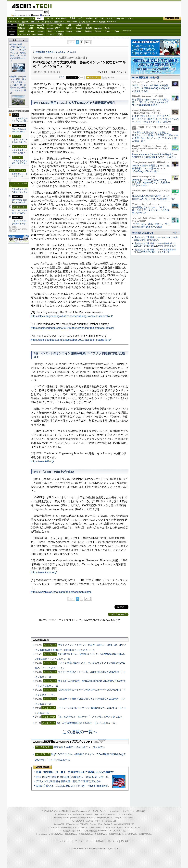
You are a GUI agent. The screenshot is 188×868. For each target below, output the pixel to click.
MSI (69, 25)
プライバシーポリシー (84, 841)
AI (17, 18)
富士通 (22, 25)
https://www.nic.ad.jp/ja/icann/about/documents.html (61, 592)
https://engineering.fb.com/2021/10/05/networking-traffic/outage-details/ (73, 328)
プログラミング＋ (109, 828)
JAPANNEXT (41, 34)
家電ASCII (35, 22)
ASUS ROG (41, 28)
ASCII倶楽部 (172, 19)
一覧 (82, 77)
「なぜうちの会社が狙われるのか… (20, 222)
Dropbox (69, 31)
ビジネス (30, 18)
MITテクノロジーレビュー (119, 831)
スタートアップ (120, 19)
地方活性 (102, 22)
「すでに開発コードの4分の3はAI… (20, 141)
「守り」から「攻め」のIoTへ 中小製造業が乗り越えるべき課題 (151, 225)
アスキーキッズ (13, 22)
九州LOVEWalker (115, 834)
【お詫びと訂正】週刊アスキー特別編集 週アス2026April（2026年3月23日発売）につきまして (155, 245)
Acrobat (31, 31)
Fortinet (98, 31)
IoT (23, 18)
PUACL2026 (111, 22)
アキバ (102, 18)
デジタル (49, 18)
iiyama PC (90, 814)
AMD (31, 28)
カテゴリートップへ (118, 614)
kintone (41, 31)
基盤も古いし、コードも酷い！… (20, 175)
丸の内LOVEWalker (130, 834)
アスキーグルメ (47, 22)
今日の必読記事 (65, 831)
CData (79, 31)
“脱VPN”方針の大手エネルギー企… (20, 201)
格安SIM (25, 22)
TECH (42, 6)
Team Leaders (95, 828)
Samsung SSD (59, 824)
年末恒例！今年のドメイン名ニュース (52, 52)
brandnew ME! (60, 34)
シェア (62, 77)
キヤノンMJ (31, 34)
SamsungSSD (58, 28)
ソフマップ (50, 34)
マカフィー (22, 34)
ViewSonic (98, 28)
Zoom (117, 31)
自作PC (90, 18)
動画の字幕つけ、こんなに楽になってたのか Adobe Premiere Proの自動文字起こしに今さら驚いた (92, 786)
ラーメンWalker (42, 834)
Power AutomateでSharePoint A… (19, 130)
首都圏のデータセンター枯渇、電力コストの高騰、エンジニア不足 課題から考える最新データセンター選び (18, 85)
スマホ (110, 18)
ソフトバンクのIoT (127, 31)
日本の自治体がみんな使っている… (20, 191)
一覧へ (175, 233)
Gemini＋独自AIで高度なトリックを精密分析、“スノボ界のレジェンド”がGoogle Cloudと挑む (151, 168)
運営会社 (100, 841)
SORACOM (84, 824)
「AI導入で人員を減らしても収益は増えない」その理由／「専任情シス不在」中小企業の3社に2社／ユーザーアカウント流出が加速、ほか (155, 137)
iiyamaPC (41, 25)
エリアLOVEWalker (56, 834)
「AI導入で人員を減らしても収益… (20, 162)
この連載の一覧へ (80, 732)
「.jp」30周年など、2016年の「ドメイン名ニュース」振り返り (89, 717)
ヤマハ (107, 31)
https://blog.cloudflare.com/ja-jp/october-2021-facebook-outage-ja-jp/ (71, 340)
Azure (50, 31)
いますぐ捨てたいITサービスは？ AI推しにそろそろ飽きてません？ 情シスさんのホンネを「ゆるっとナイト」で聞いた (155, 119)
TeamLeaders (72, 22)
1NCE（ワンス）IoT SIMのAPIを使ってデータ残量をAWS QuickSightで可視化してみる (151, 88)
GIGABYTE (50, 28)
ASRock (69, 28)
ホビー (81, 18)
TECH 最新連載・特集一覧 (146, 77)
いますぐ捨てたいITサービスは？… (20, 151)
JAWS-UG (66, 818)
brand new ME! (110, 821)
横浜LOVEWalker (71, 834)
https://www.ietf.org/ (43, 461)
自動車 (73, 18)
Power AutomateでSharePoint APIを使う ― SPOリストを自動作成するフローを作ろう (154, 156)
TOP (44, 811)
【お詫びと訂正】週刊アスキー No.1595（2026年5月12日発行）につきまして (156, 239)
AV (96, 18)
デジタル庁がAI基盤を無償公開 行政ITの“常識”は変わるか (69, 781)
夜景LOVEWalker (101, 834)
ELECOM (22, 28)
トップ (11, 18)
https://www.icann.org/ (44, 572)
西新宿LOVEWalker (86, 834)
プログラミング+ (85, 22)
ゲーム (130, 19)
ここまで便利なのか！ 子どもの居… (20, 120)
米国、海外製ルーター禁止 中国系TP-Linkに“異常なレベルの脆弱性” (75, 772)
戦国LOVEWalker (145, 834)
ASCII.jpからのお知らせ (142, 233)
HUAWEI (88, 28)
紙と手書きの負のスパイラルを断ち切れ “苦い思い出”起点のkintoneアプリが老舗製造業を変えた (150, 102)
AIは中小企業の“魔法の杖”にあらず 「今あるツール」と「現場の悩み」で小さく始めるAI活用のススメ (18, 53)
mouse (31, 25)
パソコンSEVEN (60, 25)
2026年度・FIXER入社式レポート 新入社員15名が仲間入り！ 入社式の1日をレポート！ (151, 182)
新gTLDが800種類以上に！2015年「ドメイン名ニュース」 (87, 723)
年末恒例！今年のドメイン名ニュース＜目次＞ (79, 747)
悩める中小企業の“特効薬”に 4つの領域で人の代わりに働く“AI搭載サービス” (154, 198)
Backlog (88, 31)
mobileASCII (103, 831)
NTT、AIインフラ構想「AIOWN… (19, 212)
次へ (87, 42)
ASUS (79, 25)
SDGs (95, 22)
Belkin (107, 28)
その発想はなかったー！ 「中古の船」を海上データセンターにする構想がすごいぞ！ (150, 210)
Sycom (50, 25)
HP (88, 25)
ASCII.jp (21, 6)
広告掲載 (125, 841)
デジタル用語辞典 (90, 831)
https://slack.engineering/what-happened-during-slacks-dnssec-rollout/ (72, 316)
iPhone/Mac (61, 18)
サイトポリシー (64, 841)
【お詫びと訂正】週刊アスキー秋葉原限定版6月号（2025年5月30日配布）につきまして (155, 251)
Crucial (79, 28)
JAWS (22, 31)
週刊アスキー (59, 22)
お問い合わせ (112, 841)
